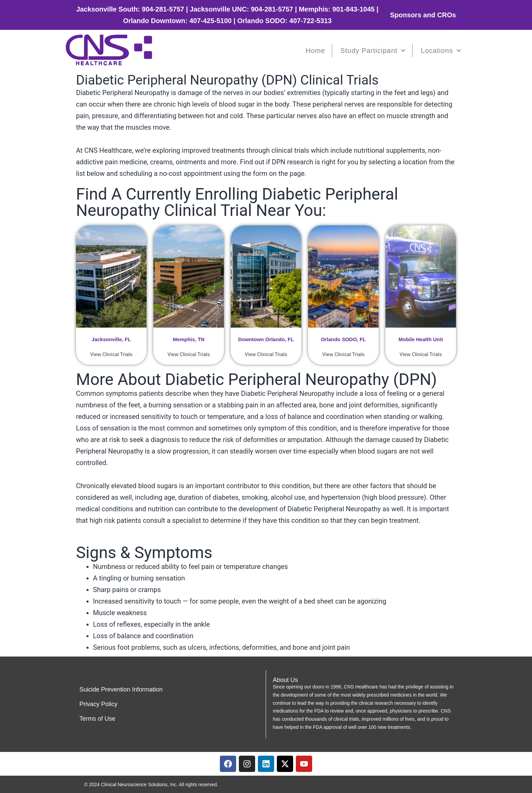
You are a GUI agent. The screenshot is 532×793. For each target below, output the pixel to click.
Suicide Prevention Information (121, 689)
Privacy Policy (98, 704)
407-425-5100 (211, 21)
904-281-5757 (163, 9)
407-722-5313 (311, 21)
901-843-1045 (354, 9)
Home (315, 51)
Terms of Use (97, 719)
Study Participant (373, 51)
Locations (441, 51)
